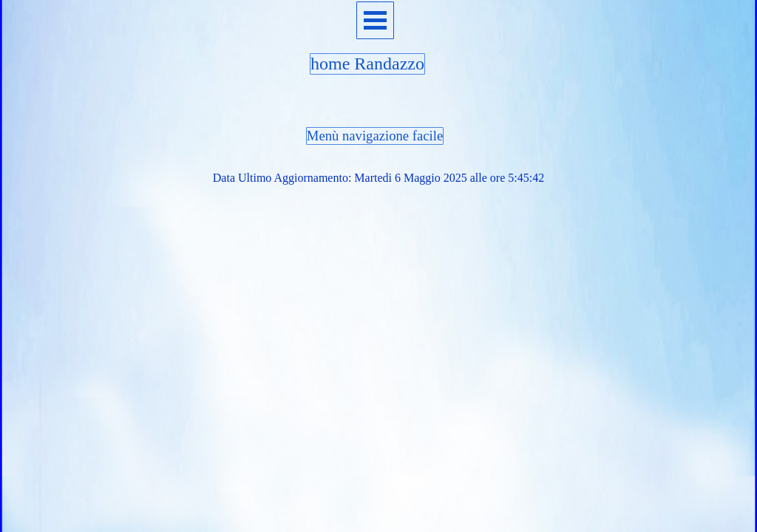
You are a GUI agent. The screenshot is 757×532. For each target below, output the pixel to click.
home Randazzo (367, 64)
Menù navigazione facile (375, 136)
